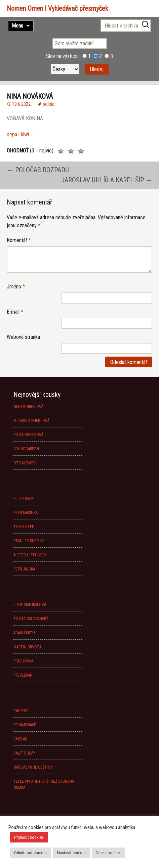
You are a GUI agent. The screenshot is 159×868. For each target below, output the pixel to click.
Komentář (19, 240)
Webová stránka (23, 337)
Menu (17, 26)
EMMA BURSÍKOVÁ (28, 435)
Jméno (16, 287)
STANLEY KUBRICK (29, 541)
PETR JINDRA (24, 569)
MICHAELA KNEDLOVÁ (31, 421)
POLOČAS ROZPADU (38, 170)
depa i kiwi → (21, 134)
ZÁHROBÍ (21, 711)
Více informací (108, 853)
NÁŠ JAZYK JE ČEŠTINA (33, 767)
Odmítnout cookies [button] (31, 853)
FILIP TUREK (23, 499)
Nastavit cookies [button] (72, 853)
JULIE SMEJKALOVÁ (30, 605)
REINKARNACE (25, 725)
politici (49, 104)
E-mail (15, 312)
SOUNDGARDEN (26, 449)
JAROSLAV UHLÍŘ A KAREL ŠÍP (107, 180)
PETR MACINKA (26, 513)
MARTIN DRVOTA (27, 647)
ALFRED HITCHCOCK (30, 555)
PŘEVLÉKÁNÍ (24, 675)
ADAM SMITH (24, 633)
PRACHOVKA (23, 661)
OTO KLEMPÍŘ (25, 463)
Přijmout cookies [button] (29, 837)
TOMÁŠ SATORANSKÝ (31, 619)
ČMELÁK (20, 739)
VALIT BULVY (24, 753)
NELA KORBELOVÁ (28, 407)
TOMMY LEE (24, 527)
